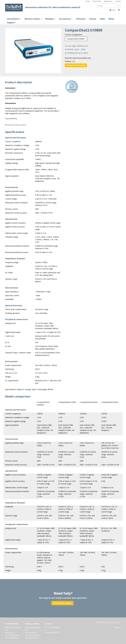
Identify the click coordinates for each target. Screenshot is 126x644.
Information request (62, 603)
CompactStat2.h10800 (76, 39)
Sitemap (118, 628)
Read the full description (16, 125)
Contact (118, 1)
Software (81, 19)
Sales (102, 19)
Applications (108, 1)
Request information (76, 65)
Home (88, 1)
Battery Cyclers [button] (33, 19)
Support (11, 23)
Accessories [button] (66, 19)
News (111, 19)
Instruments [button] (14, 19)
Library (93, 19)
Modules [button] (50, 19)
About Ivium (97, 1)
